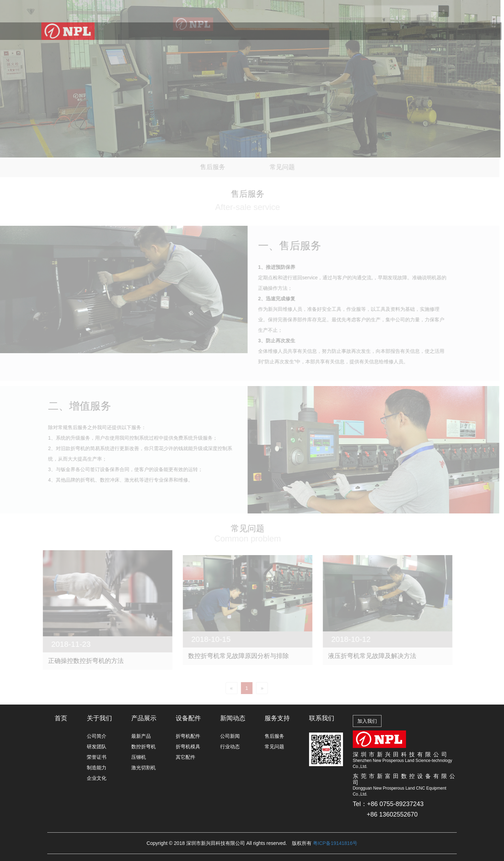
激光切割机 (143, 768)
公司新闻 (230, 736)
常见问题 (274, 747)
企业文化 (97, 778)
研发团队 (97, 747)
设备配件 (245, 33)
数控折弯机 (143, 747)
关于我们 (164, 32)
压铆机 (139, 757)
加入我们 (367, 721)
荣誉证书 (97, 757)
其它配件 (185, 757)
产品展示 (205, 33)
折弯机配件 (188, 736)
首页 (129, 31)
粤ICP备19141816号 (335, 843)
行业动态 (230, 747)
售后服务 (274, 736)
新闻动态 (286, 35)
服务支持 (326, 37)
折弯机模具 (188, 747)
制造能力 (97, 768)
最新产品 (141, 736)
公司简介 (97, 736)
